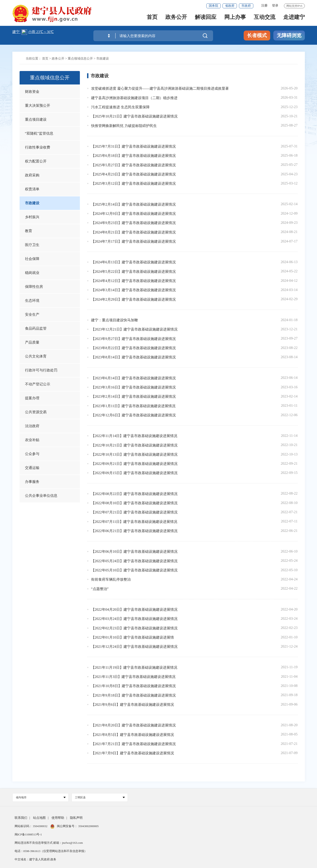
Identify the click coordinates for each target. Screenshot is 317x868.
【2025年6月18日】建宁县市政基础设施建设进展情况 (133, 156)
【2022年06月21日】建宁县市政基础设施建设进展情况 (134, 531)
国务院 (214, 6)
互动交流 (265, 18)
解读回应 (206, 18)
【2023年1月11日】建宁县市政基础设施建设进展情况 (133, 406)
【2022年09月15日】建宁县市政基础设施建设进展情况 (134, 473)
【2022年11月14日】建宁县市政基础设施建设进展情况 (134, 436)
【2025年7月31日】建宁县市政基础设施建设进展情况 (133, 146)
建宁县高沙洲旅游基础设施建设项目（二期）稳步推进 (134, 98)
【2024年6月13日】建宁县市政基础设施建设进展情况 (133, 262)
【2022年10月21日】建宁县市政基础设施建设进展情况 (134, 445)
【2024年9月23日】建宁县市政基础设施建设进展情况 (133, 223)
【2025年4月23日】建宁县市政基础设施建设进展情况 (133, 174)
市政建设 (103, 59)
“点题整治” (100, 589)
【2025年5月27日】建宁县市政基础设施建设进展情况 (133, 165)
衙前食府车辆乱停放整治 (111, 579)
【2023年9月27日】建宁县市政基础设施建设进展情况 (133, 339)
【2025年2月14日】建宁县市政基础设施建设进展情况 (133, 204)
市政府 (246, 6)
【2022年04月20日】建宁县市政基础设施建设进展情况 (134, 609)
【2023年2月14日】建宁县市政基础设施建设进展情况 (133, 396)
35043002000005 (88, 826)
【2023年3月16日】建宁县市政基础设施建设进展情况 (133, 387)
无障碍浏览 (289, 35)
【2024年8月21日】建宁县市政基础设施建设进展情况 (133, 232)
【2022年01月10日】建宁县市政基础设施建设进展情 (133, 637)
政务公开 (176, 18)
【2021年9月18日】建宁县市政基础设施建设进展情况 (133, 695)
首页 (152, 18)
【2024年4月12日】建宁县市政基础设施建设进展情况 (133, 281)
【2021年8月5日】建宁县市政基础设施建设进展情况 (133, 735)
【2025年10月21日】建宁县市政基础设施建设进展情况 (134, 116)
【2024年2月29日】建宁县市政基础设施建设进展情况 (133, 299)
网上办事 (235, 18)
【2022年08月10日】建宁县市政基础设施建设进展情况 (134, 503)
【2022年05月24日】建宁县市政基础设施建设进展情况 (134, 561)
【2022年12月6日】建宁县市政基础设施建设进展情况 (133, 415)
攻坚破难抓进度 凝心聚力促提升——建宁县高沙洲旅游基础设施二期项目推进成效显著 (160, 88)
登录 (275, 6)
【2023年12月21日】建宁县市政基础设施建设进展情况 (134, 329)
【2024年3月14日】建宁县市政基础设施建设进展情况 (133, 290)
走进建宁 (294, 18)
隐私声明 (76, 818)
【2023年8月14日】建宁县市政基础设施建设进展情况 (133, 357)
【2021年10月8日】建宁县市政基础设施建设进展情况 (133, 686)
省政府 (230, 6)
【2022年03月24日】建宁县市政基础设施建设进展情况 (134, 619)
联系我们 (21, 818)
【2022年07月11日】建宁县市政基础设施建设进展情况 (134, 522)
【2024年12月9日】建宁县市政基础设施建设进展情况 (133, 214)
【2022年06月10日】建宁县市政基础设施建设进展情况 (134, 552)
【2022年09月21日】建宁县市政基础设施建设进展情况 (134, 464)
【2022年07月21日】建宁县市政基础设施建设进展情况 (134, 512)
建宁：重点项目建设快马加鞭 (115, 320)
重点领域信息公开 (80, 59)
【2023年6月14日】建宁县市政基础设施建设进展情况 (133, 378)
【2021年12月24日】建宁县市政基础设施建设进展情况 (134, 647)
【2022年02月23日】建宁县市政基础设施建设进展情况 (134, 628)
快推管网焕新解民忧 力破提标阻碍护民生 (124, 126)
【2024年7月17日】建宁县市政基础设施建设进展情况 (133, 241)
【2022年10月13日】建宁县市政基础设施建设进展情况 (134, 454)
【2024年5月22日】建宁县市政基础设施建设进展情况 (133, 272)
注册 (264, 6)
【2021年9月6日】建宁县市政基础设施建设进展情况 (133, 705)
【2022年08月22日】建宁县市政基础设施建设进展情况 (134, 494)
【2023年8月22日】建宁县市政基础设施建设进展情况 (133, 348)
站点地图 (39, 818)
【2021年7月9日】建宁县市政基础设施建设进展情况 (133, 753)
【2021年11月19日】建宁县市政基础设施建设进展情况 (134, 667)
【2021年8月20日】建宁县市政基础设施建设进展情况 (133, 725)
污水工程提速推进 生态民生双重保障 (120, 107)
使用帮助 (58, 818)
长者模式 (257, 35)
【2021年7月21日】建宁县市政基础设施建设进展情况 (133, 744)
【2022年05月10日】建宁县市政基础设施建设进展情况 (134, 570)
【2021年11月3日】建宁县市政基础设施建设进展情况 (133, 677)
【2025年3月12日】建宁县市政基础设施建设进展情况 (133, 183)
